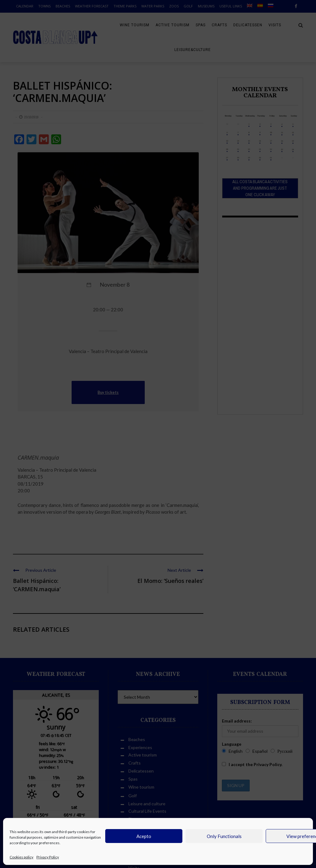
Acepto (144, 836)
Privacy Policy (48, 857)
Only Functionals (224, 836)
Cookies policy (21, 857)
